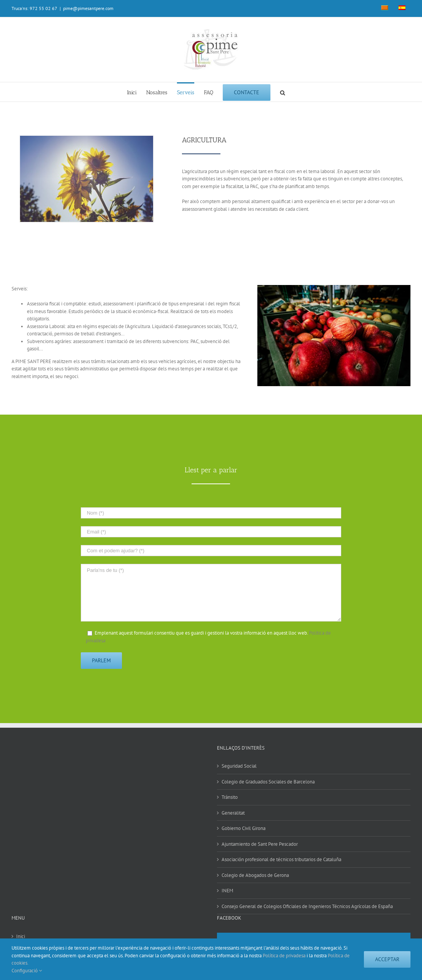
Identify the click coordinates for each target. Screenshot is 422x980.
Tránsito (230, 797)
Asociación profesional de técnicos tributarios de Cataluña (281, 859)
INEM (227, 891)
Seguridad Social (239, 766)
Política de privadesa (284, 956)
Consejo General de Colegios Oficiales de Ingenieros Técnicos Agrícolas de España (307, 906)
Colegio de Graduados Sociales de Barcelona (268, 782)
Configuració (27, 971)
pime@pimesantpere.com (88, 8)
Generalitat (233, 813)
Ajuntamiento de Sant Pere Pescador (260, 844)
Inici (21, 936)
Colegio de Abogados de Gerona (255, 875)
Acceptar (387, 959)
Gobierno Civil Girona (244, 828)
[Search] (283, 92)
